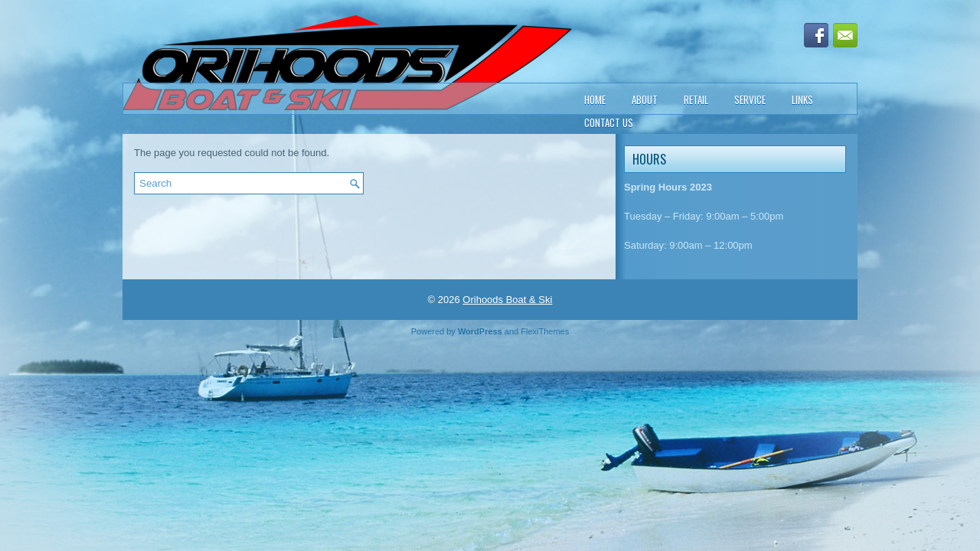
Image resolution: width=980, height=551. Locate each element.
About (645, 99)
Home (595, 99)
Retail (696, 99)
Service (750, 99)
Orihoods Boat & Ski (507, 300)
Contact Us (609, 122)
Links (802, 99)
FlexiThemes (545, 331)
